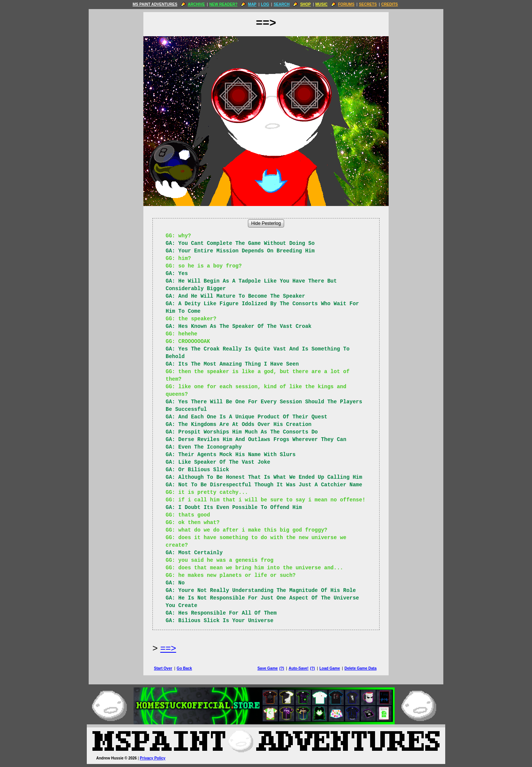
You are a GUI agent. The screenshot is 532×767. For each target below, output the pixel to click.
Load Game (329, 668)
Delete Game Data (361, 668)
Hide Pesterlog (266, 223)
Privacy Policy (153, 758)
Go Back (184, 668)
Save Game (268, 668)
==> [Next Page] (168, 648)
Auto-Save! (299, 668)
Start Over (163, 668)
